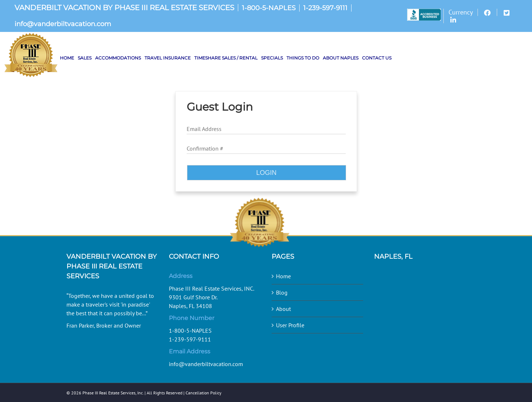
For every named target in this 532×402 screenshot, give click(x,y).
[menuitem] (425, 16)
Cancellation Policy (204, 393)
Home (283, 276)
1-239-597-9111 (325, 8)
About (283, 309)
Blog (282, 292)
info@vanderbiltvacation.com (63, 24)
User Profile (290, 325)
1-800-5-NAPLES (269, 8)
